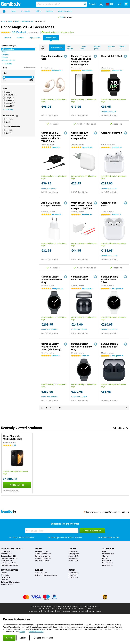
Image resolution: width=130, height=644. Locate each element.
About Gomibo (74, 573)
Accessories (26, 11)
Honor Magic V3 (27, 22)
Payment (4, 573)
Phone (13, 11)
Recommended (56, 47)
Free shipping (53, 115)
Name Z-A (122, 47)
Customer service (65, 11)
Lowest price (83, 47)
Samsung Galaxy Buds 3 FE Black (110, 345)
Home (3, 22)
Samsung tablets (74, 554)
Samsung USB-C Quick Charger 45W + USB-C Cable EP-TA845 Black (51, 137)
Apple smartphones (42, 551)
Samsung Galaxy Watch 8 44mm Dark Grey (82, 347)
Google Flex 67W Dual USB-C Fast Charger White (80, 136)
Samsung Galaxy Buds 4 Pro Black (80, 278)
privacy (22, 632)
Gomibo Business (41, 573)
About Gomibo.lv (35, 611)
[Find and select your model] (61, 4)
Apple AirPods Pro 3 (111, 133)
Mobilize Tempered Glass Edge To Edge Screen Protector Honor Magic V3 (81, 60)
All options (7, 64)
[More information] (17, 116)
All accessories (40, 22)
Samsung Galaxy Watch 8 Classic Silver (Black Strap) (51, 347)
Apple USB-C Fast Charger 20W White (51, 204)
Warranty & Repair (7, 584)
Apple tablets (73, 551)
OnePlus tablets (74, 561)
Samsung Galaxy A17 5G (10, 565)
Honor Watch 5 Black (112, 56)
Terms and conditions (79, 611)
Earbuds (105, 558)
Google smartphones (42, 561)
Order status (5, 575)
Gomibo (72, 570)
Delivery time (5, 577)
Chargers (105, 556)
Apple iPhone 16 (7, 554)
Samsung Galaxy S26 (8, 556)
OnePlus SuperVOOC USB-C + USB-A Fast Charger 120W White (82, 206)
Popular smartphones (12, 549)
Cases (104, 551)
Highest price (96, 47)
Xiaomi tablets (74, 556)
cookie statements (36, 632)
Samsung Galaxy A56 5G (10, 558)
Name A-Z (111, 47)
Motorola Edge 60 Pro (9, 563)
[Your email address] (52, 531)
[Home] (4, 11)
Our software (73, 575)
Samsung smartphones (43, 554)
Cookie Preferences (63, 611)
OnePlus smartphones (42, 556)
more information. (87, 608)
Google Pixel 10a (7, 561)
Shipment (4, 580)
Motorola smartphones (43, 558)
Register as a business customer (46, 575)
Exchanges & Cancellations (10, 582)
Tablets (38, 11)
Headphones (107, 561)
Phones (38, 549)
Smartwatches (107, 563)
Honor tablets (73, 558)
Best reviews (69, 47)
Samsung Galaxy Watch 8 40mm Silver (110, 279)
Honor (17, 22)
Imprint (52, 611)
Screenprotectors (108, 554)
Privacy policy (73, 577)
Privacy (45, 611)
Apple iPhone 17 (7, 551)
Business (50, 11)
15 (60, 408)
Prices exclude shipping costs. (88, 606)
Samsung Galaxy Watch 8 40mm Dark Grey (52, 279)
